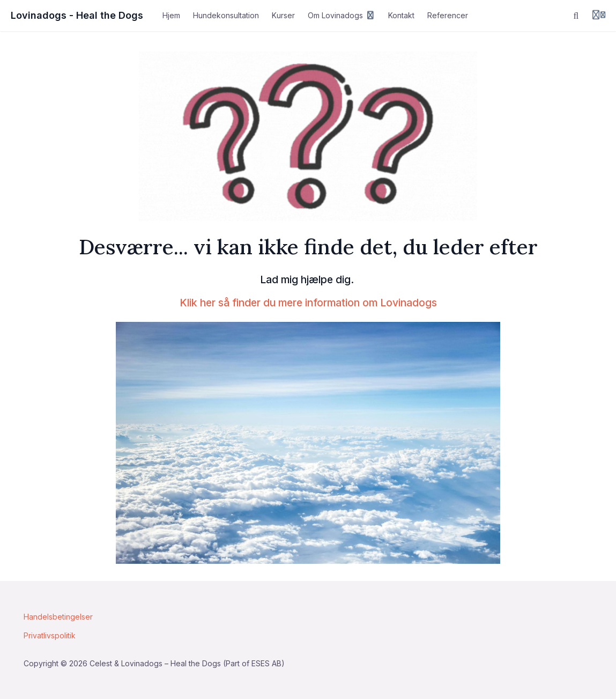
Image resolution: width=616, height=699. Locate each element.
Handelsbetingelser (58, 617)
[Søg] (576, 16)
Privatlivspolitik (50, 635)
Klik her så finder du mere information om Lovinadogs (308, 303)
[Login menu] (599, 16)
